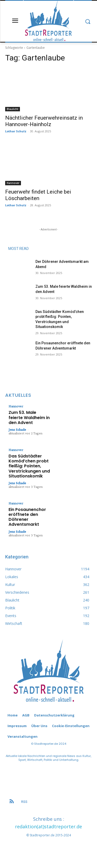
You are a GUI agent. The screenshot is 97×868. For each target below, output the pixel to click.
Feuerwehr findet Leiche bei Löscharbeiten (38, 195)
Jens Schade (17, 429)
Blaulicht (13, 109)
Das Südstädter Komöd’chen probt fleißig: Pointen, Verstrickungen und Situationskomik (29, 466)
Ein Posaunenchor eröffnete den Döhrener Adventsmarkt (27, 517)
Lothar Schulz (16, 131)
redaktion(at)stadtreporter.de (48, 826)
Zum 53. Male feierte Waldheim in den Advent (29, 417)
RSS (24, 802)
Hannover (13, 183)
